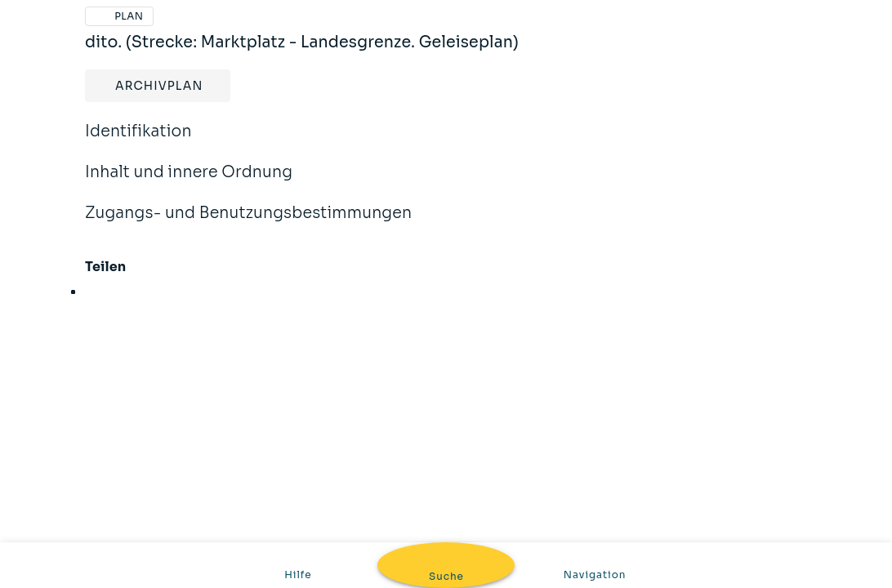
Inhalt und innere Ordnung (189, 183)
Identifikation (138, 142)
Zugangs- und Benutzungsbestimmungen (248, 224)
